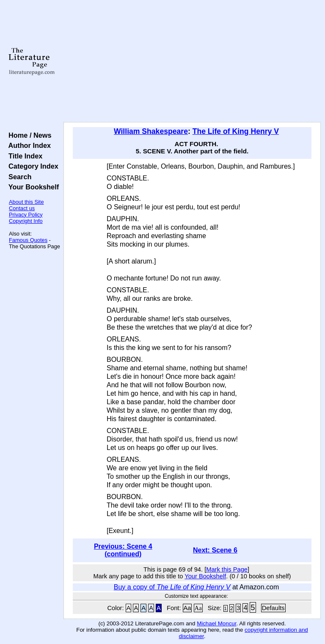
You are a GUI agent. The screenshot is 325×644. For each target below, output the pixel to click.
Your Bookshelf (32, 187)
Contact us (22, 208)
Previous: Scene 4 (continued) (123, 550)
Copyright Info (26, 221)
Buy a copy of (172, 587)
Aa (187, 608)
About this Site (26, 202)
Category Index (32, 166)
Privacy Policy (26, 215)
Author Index (28, 145)
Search (18, 177)
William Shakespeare (151, 131)
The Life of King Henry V (236, 131)
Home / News (28, 135)
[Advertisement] (192, 61)
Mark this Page (227, 569)
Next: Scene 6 (215, 550)
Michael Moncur (216, 623)
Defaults (273, 608)
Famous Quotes (28, 240)
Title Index (23, 156)
